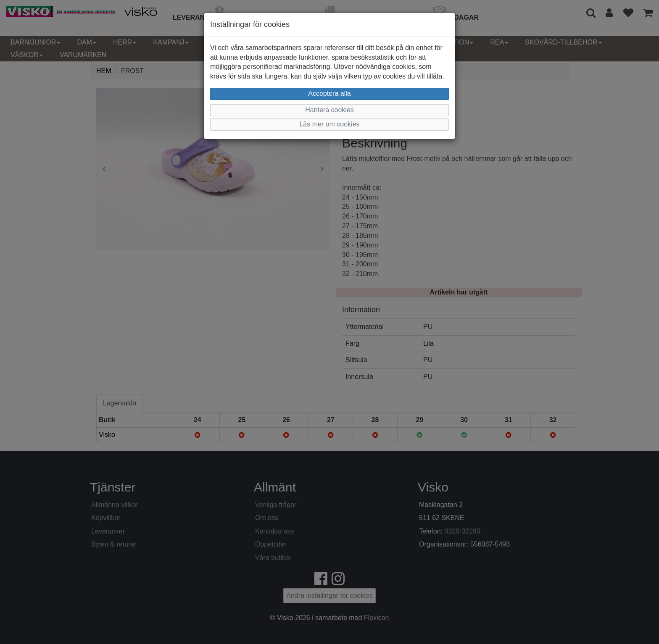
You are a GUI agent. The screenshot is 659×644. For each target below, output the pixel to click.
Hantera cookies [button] (329, 110)
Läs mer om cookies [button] (329, 124)
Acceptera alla (329, 93)
